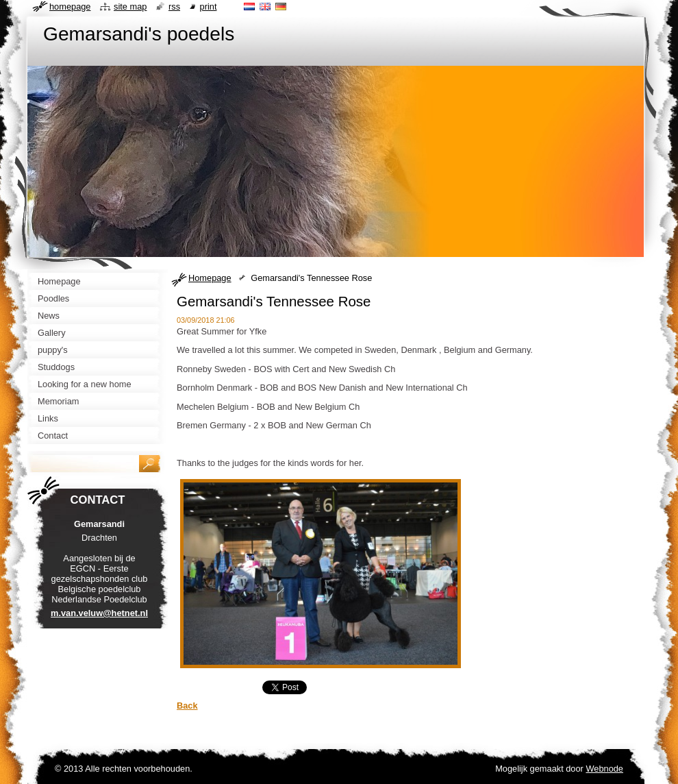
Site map (130, 7)
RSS (174, 7)
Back (187, 706)
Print (209, 7)
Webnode (604, 769)
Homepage (210, 278)
